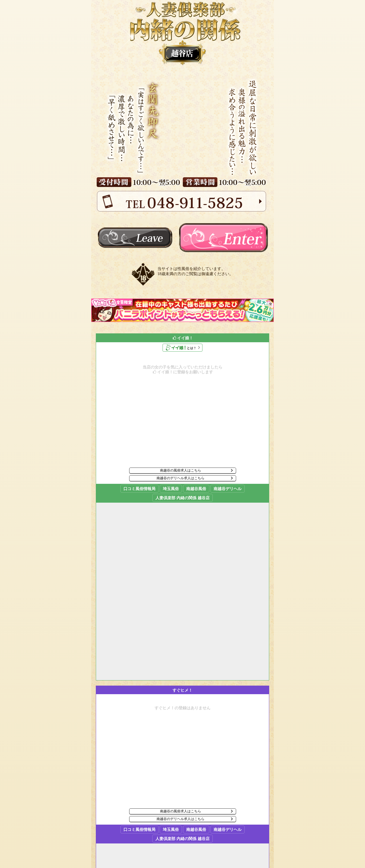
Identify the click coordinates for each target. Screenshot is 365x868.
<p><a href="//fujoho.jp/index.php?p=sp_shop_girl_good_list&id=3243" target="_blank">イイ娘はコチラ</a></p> (182, 507)
